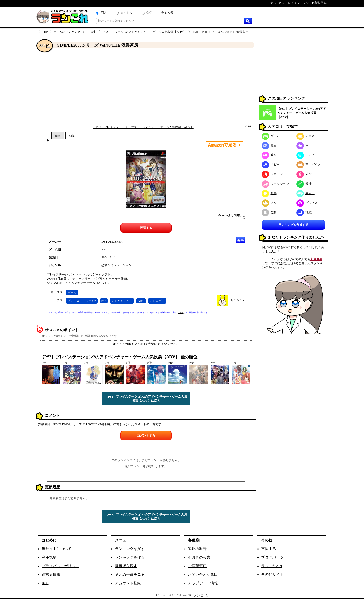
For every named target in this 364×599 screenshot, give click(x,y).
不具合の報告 (199, 557)
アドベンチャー (122, 301)
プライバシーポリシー (60, 566)
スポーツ (272, 174)
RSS (45, 583)
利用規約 (49, 557)
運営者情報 (51, 575)
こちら (181, 312)
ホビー (271, 164)
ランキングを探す (130, 549)
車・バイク (309, 164)
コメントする (146, 435)
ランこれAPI (272, 566)
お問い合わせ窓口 (203, 575)
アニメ (305, 136)
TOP (45, 32)
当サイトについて (57, 549)
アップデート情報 (203, 583)
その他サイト (272, 575)
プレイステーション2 (82, 301)
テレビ (305, 155)
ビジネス (307, 203)
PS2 (104, 301)
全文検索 (167, 13)
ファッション (275, 184)
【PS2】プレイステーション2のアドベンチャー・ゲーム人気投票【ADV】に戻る (146, 399)
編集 (240, 240)
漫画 (269, 145)
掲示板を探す (126, 566)
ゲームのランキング (67, 32)
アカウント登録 (128, 583)
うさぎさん (238, 301)
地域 (304, 212)
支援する (269, 549)
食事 (269, 193)
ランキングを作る (130, 557)
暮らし (305, 193)
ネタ (269, 203)
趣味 (304, 184)
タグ (149, 13)
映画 (269, 155)
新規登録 (316, 259)
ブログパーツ (272, 557)
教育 (269, 212)
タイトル (127, 13)
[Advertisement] (146, 87)
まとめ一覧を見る (130, 575)
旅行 (304, 174)
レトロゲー (157, 301)
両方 (104, 13)
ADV (141, 301)
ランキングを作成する (293, 225)
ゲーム (72, 293)
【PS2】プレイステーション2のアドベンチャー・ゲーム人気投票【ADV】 (136, 32)
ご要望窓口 (197, 566)
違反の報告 (197, 549)
